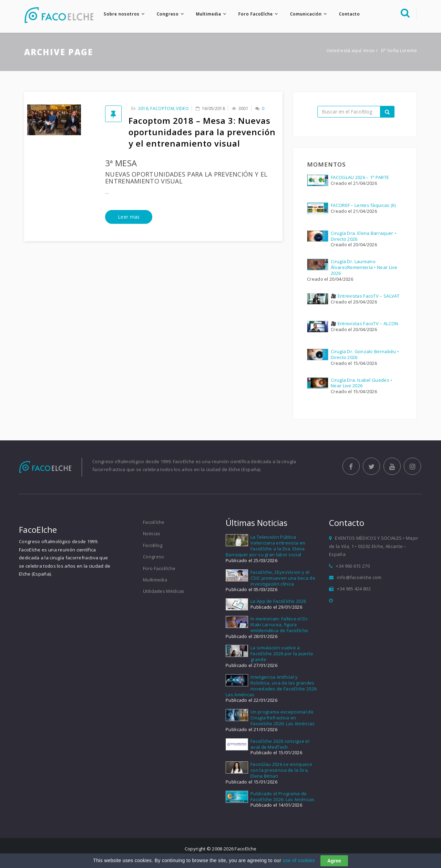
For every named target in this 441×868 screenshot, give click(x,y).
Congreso (168, 14)
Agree (334, 861)
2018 (143, 108)
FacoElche (154, 522)
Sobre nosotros (122, 14)
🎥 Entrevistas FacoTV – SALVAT (365, 296)
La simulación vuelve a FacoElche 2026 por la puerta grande (282, 654)
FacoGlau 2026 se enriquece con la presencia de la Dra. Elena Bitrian (281, 770)
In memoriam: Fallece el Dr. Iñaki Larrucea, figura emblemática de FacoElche (280, 625)
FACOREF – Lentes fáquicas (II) (363, 205)
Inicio (369, 50)
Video (182, 108)
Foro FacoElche (256, 14)
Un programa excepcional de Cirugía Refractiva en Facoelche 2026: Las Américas (283, 718)
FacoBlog (153, 545)
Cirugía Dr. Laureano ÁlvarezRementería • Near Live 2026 (364, 267)
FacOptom (162, 108)
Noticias (152, 533)
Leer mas (129, 217)
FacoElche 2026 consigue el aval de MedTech (280, 744)
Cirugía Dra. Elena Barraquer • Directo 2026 (363, 236)
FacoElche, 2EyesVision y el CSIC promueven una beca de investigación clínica (283, 578)
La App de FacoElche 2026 (278, 601)
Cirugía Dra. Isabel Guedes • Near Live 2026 (361, 383)
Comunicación (306, 14)
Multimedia (209, 14)
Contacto (350, 14)
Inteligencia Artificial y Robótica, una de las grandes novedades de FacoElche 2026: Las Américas (271, 686)
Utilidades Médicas (164, 591)
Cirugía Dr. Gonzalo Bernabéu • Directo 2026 (365, 354)
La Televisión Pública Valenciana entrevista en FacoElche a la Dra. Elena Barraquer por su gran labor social (265, 546)
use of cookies (299, 861)
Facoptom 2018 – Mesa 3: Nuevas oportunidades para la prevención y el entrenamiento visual (202, 132)
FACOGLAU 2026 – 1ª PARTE (360, 177)
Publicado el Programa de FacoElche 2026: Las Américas (282, 796)
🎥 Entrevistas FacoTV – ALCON (364, 323)
